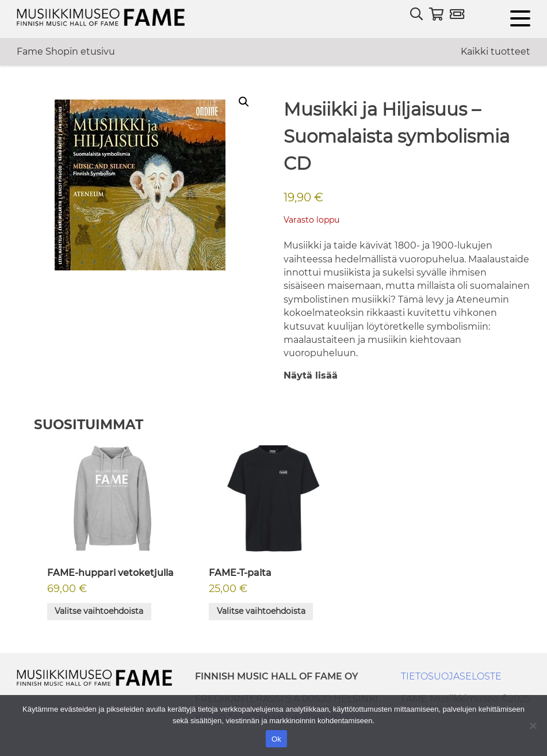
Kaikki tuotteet (496, 51)
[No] (533, 726)
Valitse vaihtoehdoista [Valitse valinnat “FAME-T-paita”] (261, 611)
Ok (276, 739)
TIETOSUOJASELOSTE (451, 676)
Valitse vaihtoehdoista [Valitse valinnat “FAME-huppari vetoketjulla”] (99, 611)
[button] (244, 102)
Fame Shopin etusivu (66, 51)
